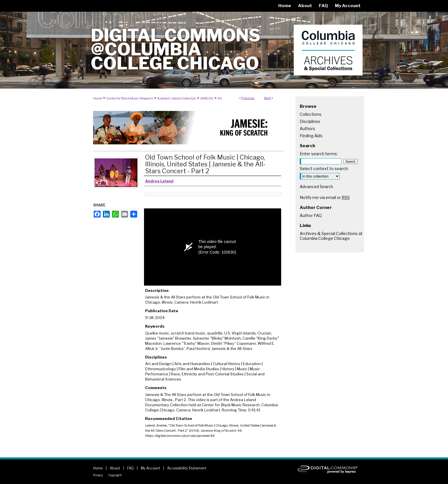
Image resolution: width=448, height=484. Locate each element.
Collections (311, 114)
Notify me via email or (325, 197)
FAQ (130, 468)
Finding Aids (311, 136)
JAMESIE (207, 98)
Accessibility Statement (187, 468)
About (115, 468)
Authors (307, 129)
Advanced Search (316, 187)
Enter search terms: (319, 154)
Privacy (98, 475)
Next (267, 98)
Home (98, 98)
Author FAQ (311, 215)
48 (220, 98)
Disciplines (310, 121)
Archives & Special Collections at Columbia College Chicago (331, 236)
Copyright (115, 475)
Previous (248, 98)
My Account (150, 468)
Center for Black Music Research (130, 98)
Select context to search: (324, 169)
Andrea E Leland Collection (177, 98)
